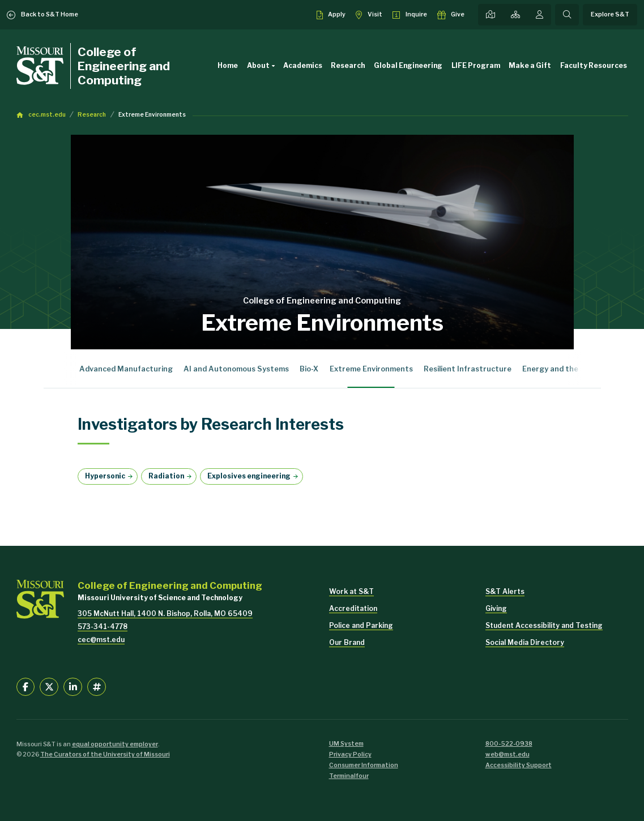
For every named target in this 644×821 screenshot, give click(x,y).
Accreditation (353, 608)
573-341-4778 (103, 627)
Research (348, 65)
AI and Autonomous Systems (236, 369)
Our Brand (347, 642)
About (263, 66)
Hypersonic (105, 476)
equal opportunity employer (115, 744)
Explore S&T (610, 14)
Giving (496, 608)
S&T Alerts (505, 591)
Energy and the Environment (574, 369)
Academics (303, 65)
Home (228, 65)
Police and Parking (361, 625)
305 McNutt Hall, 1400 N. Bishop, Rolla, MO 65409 (165, 613)
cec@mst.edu (101, 640)
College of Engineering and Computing (124, 66)
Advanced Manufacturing (126, 369)
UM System (346, 744)
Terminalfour (349, 776)
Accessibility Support (519, 765)
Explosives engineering (249, 476)
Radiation (166, 476)
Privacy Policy (350, 754)
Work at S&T (351, 591)
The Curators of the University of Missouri (105, 754)
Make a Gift (530, 65)
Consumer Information (364, 765)
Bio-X (309, 369)
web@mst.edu (507, 754)
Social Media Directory (525, 642)
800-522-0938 (509, 744)
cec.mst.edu (47, 115)
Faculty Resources (594, 65)
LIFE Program (476, 65)
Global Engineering (408, 65)
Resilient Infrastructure (468, 369)
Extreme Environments (152, 115)
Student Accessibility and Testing (544, 625)
